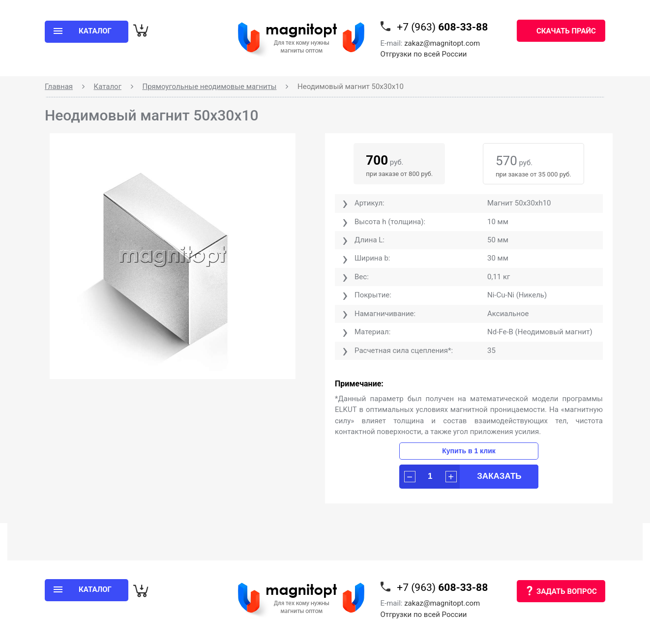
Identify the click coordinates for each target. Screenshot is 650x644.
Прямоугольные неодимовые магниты (209, 87)
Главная (59, 87)
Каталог (108, 87)
